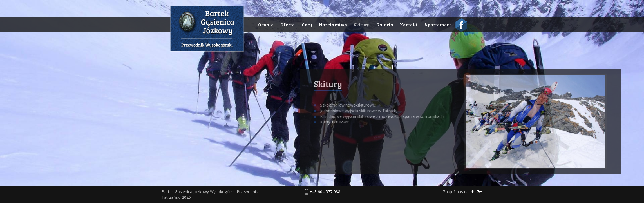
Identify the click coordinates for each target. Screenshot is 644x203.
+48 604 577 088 (325, 192)
